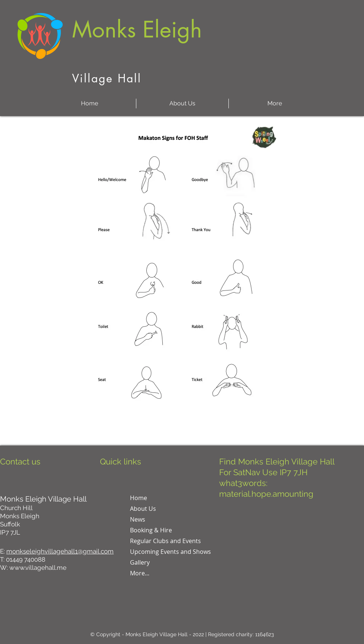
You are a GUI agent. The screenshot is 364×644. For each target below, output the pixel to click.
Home (139, 498)
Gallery (140, 562)
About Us (143, 509)
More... (140, 573)
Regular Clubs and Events (165, 541)
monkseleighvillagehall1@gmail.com (60, 551)
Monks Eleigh (137, 29)
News (138, 519)
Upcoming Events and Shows (170, 552)
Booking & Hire (151, 530)
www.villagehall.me (38, 568)
